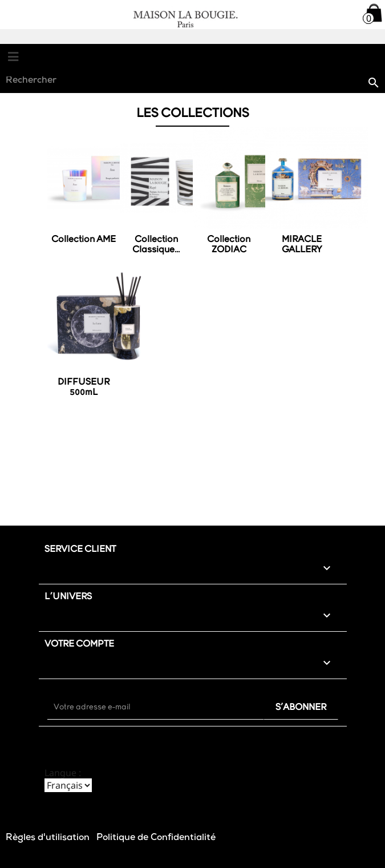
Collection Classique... (156, 245)
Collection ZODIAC (229, 245)
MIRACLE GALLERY (302, 245)
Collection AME (84, 240)
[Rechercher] (193, 81)
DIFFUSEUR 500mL (84, 387)
